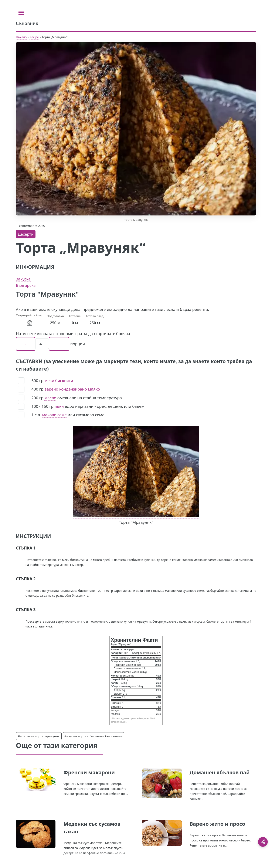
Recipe (34, 37)
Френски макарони (89, 772)
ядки (59, 406)
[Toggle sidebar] (21, 13)
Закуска (23, 279)
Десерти (26, 234)
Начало (21, 37)
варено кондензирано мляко (72, 389)
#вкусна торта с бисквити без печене (94, 736)
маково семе (54, 415)
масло (50, 398)
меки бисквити (59, 380)
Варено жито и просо (217, 824)
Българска (26, 285)
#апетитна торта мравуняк (39, 736)
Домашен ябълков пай (220, 772)
